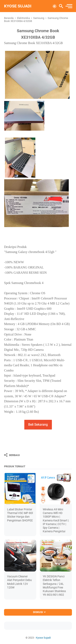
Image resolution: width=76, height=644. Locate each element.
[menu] (69, 6)
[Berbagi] (12, 455)
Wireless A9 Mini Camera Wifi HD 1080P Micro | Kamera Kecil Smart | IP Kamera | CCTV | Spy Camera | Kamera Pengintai (56, 520)
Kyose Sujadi (18, 6)
